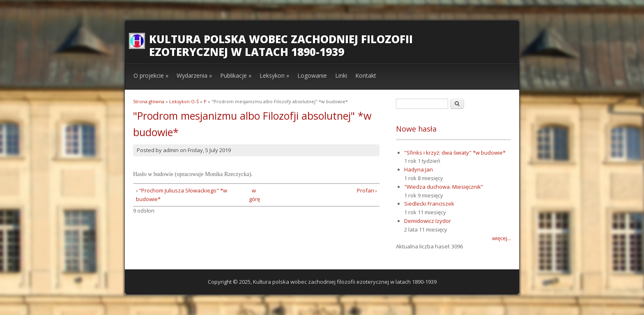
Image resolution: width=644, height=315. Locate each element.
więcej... (501, 238)
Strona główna (149, 101)
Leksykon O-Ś (184, 101)
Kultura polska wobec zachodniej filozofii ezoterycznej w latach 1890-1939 (281, 45)
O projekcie (151, 75)
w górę (254, 195)
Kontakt (366, 75)
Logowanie (312, 75)
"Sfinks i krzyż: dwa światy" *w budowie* (455, 153)
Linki (341, 75)
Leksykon (274, 75)
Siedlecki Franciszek (429, 204)
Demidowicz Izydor (428, 221)
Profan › (367, 190)
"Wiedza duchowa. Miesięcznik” (444, 187)
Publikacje (236, 75)
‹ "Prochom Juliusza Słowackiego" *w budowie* (182, 195)
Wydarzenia (194, 75)
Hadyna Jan (419, 169)
